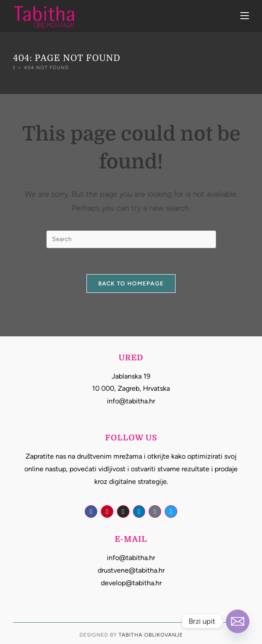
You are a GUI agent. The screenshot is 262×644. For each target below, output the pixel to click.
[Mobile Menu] (245, 16)
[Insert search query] (131, 239)
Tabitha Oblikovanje (151, 635)
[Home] (14, 68)
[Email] (238, 621)
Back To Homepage (131, 283)
